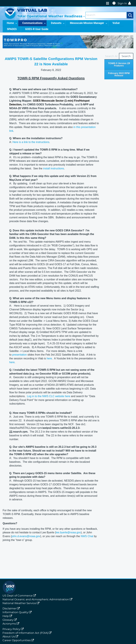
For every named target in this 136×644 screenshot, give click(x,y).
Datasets (58, 23)
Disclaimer (12, 608)
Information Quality (18, 612)
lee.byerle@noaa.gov (68, 532)
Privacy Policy (14, 629)
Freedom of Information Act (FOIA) (28, 633)
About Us (11, 636)
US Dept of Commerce (20, 596)
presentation (20, 355)
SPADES (12, 29)
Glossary (10, 620)
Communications (34, 23)
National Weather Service (22, 603)
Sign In (125, 3)
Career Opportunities (19, 640)
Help (8, 616)
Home (12, 23)
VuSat (116, 23)
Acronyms (11, 624)
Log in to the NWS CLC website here (49, 396)
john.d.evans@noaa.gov (26, 536)
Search (126, 56)
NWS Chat (87, 536)
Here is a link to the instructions (31, 142)
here (49, 358)
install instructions (54, 168)
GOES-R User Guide (37, 29)
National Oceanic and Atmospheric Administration (38, 599)
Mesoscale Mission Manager (89, 23)
